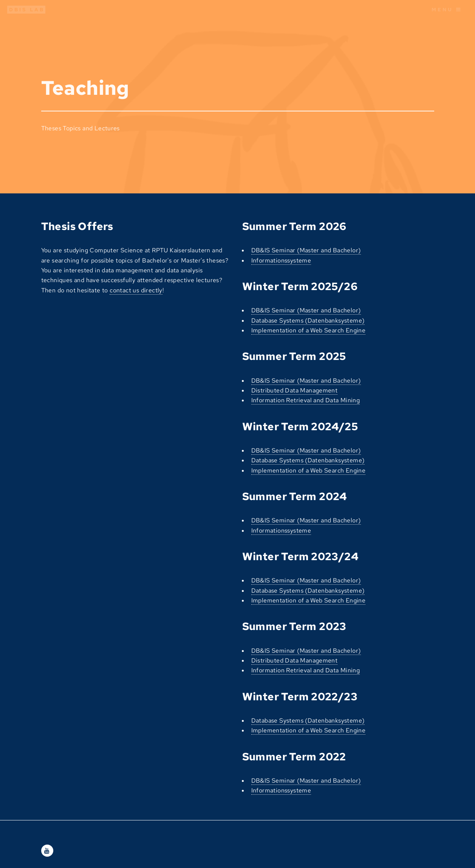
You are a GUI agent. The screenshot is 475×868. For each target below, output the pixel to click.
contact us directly (136, 290)
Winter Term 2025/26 (300, 286)
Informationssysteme (281, 260)
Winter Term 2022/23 (300, 697)
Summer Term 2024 (295, 496)
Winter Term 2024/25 (300, 426)
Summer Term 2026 (294, 226)
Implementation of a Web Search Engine (309, 330)
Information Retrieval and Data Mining (306, 400)
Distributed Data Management (295, 390)
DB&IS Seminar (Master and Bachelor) (306, 250)
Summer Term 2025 (294, 356)
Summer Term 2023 (294, 626)
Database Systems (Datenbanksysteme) (308, 320)
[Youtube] (47, 851)
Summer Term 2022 (294, 757)
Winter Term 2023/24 (300, 556)
